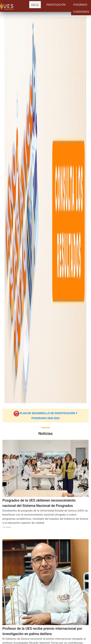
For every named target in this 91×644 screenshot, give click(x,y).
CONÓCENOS (81, 12)
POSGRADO (80, 5)
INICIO (35, 5)
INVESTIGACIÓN (56, 5)
